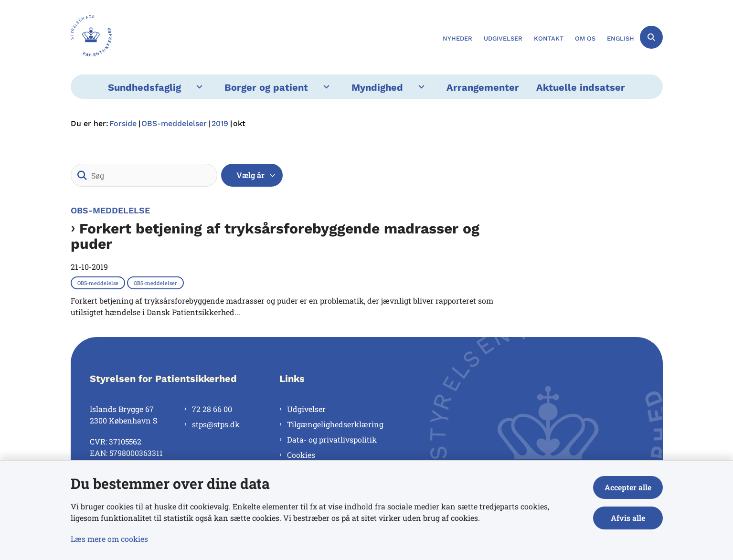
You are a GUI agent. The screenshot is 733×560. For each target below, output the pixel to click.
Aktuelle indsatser (581, 87)
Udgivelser (306, 409)
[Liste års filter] (252, 175)
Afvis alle (628, 518)
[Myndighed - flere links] (420, 87)
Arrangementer (483, 87)
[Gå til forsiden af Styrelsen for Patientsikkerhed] (91, 37)
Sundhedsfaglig (144, 87)
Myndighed (377, 87)
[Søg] (144, 175)
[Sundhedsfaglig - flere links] (198, 87)
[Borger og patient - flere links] (325, 87)
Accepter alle (628, 487)
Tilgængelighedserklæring (335, 424)
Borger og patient (266, 87)
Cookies (301, 455)
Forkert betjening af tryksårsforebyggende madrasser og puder (275, 236)
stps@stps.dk (216, 424)
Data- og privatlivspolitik (332, 439)
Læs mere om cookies (109, 539)
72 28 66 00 (212, 409)
